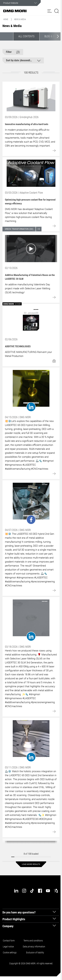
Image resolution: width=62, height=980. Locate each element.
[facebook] (40, 891)
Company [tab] (8, 926)
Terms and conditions (33, 941)
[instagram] (24, 891)
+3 (39, 229)
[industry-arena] (56, 891)
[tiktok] (32, 891)
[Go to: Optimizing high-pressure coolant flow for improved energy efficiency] (31, 173)
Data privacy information (34, 947)
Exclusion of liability (35, 953)
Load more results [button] (31, 864)
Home (6, 19)
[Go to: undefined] (31, 391)
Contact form (9, 941)
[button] (50, 11)
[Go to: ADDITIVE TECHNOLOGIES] (31, 320)
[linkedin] (16, 891)
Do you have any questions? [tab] (19, 912)
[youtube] (48, 891)
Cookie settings (10, 953)
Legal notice (8, 947)
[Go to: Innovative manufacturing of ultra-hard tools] (31, 98)
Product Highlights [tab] (14, 919)
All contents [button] (26, 36)
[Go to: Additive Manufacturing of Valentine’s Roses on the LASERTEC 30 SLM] (31, 249)
